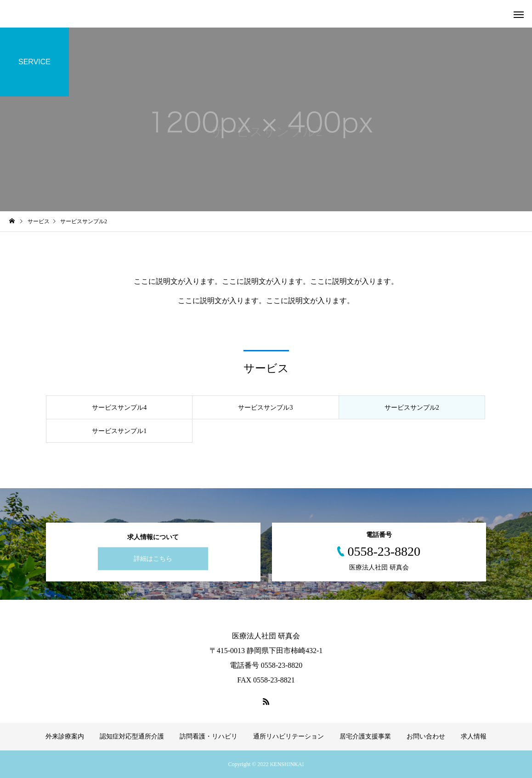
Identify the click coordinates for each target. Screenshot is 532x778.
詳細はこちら (153, 559)
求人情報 (474, 736)
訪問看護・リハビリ (209, 736)
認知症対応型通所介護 (132, 736)
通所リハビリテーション (289, 736)
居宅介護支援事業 (365, 736)
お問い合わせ (426, 736)
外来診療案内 (65, 736)
